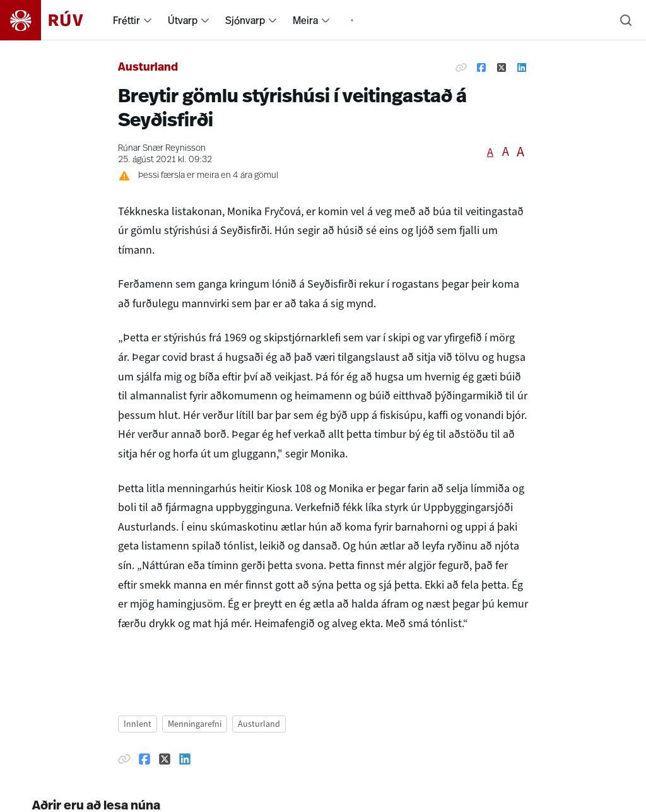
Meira (305, 20)
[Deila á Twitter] (502, 68)
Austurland (148, 68)
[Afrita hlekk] (461, 68)
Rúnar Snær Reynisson (162, 149)
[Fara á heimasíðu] (53, 20)
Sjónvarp (245, 20)
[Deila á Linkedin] (522, 68)
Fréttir (126, 20)
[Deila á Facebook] (481, 68)
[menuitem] (148, 20)
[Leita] (626, 20)
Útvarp (183, 20)
